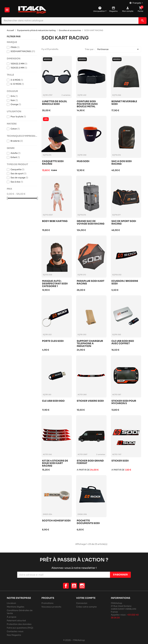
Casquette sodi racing (53, 163)
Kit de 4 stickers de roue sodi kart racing (55, 463)
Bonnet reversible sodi (124, 103)
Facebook (66, 586)
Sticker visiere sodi (90, 401)
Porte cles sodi (53, 341)
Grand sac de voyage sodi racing (91, 223)
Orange (16, 104)
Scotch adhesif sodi (56, 521)
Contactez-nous (15, 631)
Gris (14, 96)
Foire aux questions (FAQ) (20, 628)
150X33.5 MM (19, 68)
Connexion (82, 603)
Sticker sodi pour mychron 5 (124, 402)
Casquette (17, 169)
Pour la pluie (18, 117)
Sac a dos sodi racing (122, 163)
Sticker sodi (120, 461)
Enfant (15, 157)
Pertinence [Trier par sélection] (118, 49)
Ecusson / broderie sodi (125, 282)
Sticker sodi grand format (90, 462)
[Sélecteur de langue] (136, 2)
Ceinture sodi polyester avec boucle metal (87, 104)
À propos (12, 617)
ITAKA (15, 47)
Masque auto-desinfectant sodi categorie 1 (55, 284)
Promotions (47, 603)
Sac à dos (17, 182)
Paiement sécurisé (16, 621)
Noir (14, 100)
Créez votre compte (86, 607)
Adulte (15, 153)
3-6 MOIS (17, 80)
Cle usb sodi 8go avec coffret (123, 342)
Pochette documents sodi (88, 522)
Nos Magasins (14, 635)
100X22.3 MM (19, 64)
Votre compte (86, 598)
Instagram (82, 586)
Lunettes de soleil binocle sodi (55, 103)
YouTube (74, 586)
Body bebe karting (55, 221)
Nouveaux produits (51, 607)
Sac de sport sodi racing (124, 223)
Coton (15, 129)
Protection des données (19, 624)
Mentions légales (16, 607)
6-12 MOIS (17, 84)
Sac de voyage (19, 178)
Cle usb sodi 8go (53, 401)
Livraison (11, 603)
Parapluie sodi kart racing (91, 282)
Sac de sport (18, 174)
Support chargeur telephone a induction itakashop (90, 344)
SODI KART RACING (23, 51)
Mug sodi (83, 161)
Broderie (17, 141)
